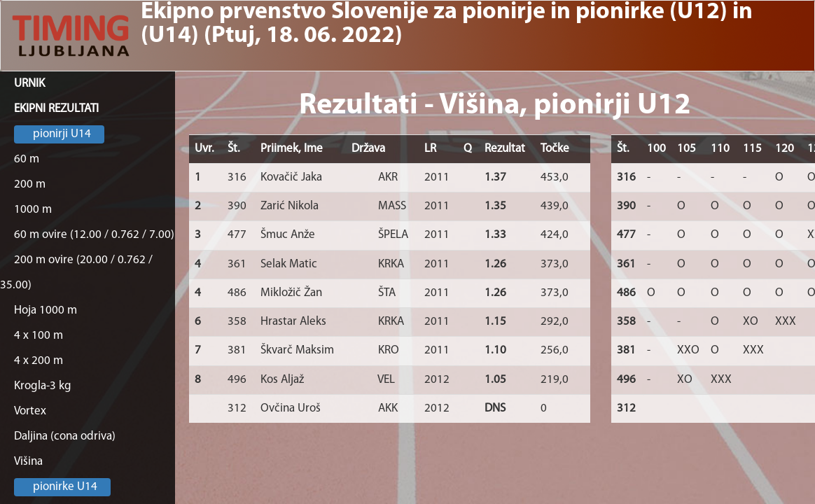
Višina (28, 462)
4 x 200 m (39, 361)
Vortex (30, 411)
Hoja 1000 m (46, 310)
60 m (27, 159)
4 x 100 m (39, 336)
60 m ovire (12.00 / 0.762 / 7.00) (94, 235)
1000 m (33, 210)
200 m (30, 184)
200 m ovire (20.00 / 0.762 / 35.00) (76, 273)
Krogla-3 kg (43, 386)
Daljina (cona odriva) (65, 436)
